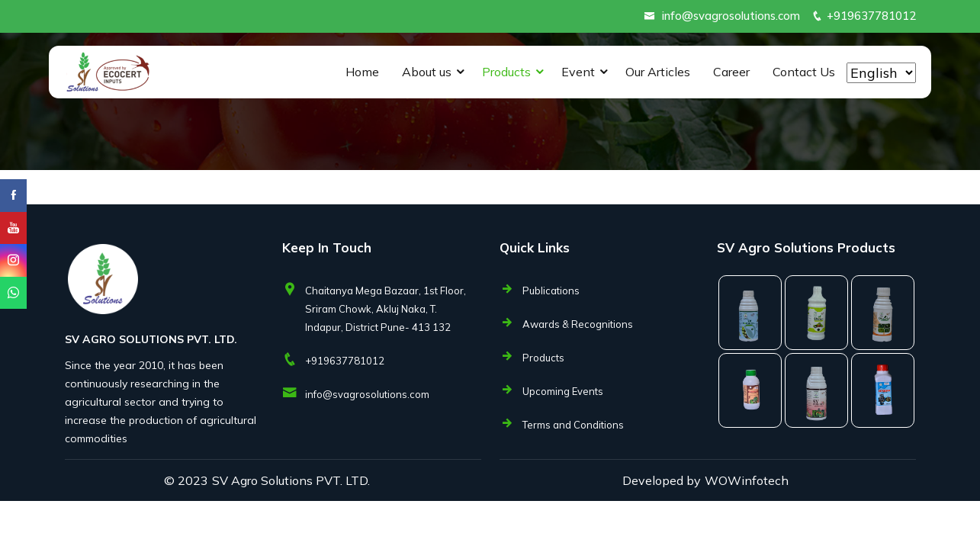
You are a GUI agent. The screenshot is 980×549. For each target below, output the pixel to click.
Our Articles (658, 72)
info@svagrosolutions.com (731, 16)
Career (731, 72)
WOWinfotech (747, 480)
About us (427, 72)
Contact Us (804, 72)
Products (506, 72)
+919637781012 (871, 16)
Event (578, 72)
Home (362, 72)
